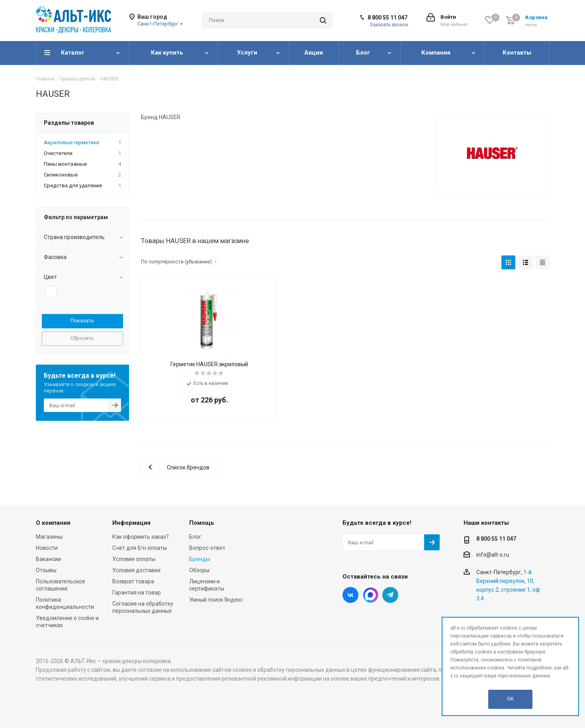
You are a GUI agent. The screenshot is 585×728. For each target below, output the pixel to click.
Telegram (390, 595)
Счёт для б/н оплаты (140, 548)
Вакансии (48, 559)
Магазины (49, 537)
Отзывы (46, 570)
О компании (53, 523)
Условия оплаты (134, 559)
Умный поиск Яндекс (216, 600)
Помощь (202, 523)
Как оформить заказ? (141, 537)
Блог (195, 537)
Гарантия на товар (137, 593)
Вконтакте (350, 595)
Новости (47, 548)
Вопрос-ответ (207, 548)
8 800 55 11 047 (387, 18)
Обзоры (199, 570)
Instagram (370, 595)
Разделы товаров (69, 123)
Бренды (200, 559)
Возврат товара (133, 581)
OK (510, 699)
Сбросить (82, 338)
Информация (131, 523)
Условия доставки (136, 570)
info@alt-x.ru (493, 555)
